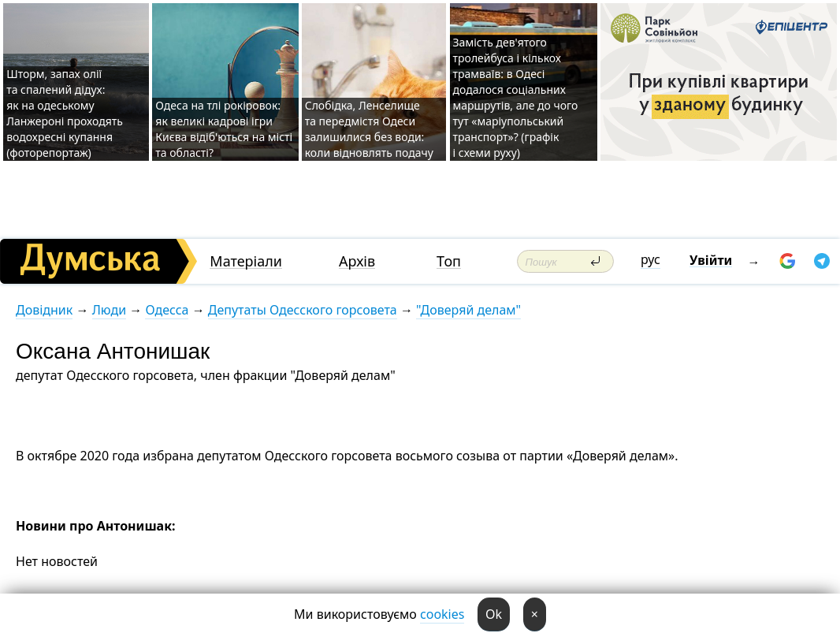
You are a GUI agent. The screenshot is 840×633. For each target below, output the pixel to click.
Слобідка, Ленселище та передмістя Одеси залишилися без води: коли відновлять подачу (369, 129)
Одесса (167, 310)
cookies (442, 614)
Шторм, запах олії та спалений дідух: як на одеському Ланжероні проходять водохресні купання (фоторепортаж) (65, 113)
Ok (494, 614)
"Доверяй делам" (468, 310)
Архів (357, 261)
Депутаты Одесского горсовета (303, 310)
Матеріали (246, 261)
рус (650, 259)
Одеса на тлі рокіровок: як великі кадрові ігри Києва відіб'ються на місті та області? (224, 129)
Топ (449, 261)
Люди (109, 310)
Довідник (44, 310)
